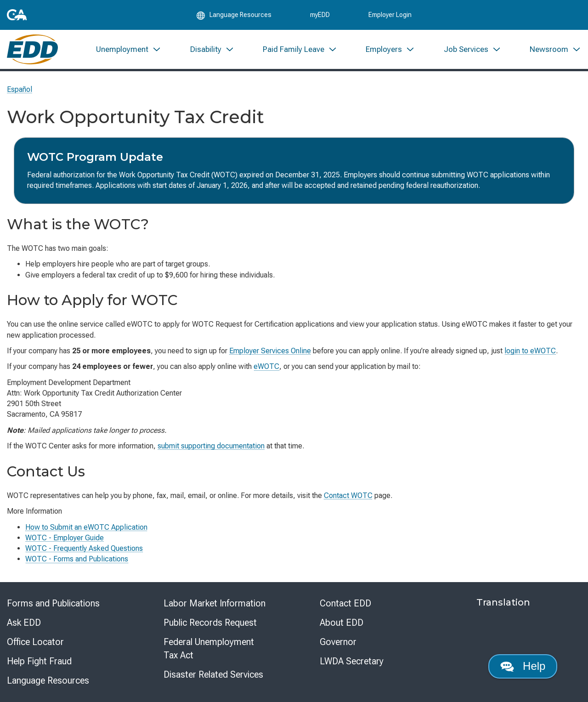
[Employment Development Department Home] (32, 49)
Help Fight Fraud (39, 661)
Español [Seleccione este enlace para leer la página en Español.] (20, 89)
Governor (338, 642)
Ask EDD (24, 623)
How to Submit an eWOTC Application (86, 527)
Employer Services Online (270, 351)
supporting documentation (211, 446)
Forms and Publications (53, 603)
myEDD (320, 15)
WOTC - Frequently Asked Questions (84, 548)
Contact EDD (345, 603)
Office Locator (35, 642)
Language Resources (48, 680)
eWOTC (266, 366)
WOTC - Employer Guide (65, 538)
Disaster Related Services (213, 674)
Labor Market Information (215, 603)
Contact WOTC (348, 495)
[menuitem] (129, 49)
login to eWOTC (530, 351)
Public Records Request (210, 623)
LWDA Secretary (352, 661)
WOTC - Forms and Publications (77, 559)
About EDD (342, 623)
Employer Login (390, 15)
